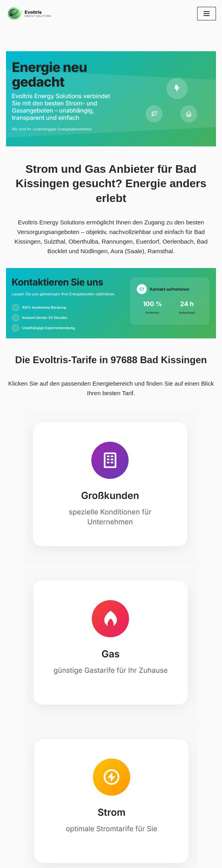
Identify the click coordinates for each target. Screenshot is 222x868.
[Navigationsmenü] (207, 14)
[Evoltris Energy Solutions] (30, 14)
